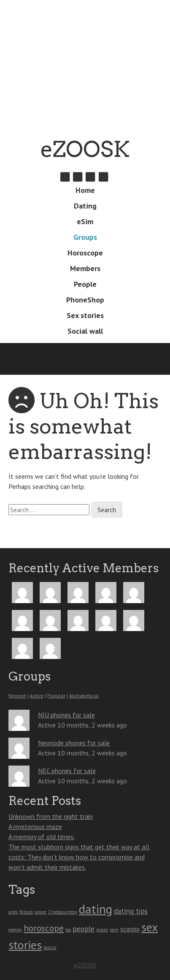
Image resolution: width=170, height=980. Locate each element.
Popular (56, 696)
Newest (17, 696)
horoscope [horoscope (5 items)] (44, 928)
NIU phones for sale (66, 715)
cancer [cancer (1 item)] (40, 912)
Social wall (85, 331)
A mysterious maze (35, 826)
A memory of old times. (42, 837)
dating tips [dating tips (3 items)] (131, 911)
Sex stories (85, 315)
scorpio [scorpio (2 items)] (130, 929)
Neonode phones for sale (74, 743)
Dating (85, 206)
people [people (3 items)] (84, 929)
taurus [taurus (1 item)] (50, 947)
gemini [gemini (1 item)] (15, 930)
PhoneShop (85, 300)
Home (85, 190)
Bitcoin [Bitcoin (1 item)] (26, 912)
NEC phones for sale (67, 771)
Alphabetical (84, 696)
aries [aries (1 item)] (13, 912)
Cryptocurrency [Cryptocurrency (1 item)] (63, 912)
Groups (85, 237)
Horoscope (85, 253)
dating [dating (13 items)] (96, 909)
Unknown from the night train (51, 816)
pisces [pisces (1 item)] (102, 930)
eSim (85, 221)
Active (36, 696)
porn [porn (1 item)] (114, 930)
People (85, 284)
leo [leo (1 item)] (68, 930)
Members (85, 268)
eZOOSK (85, 149)
